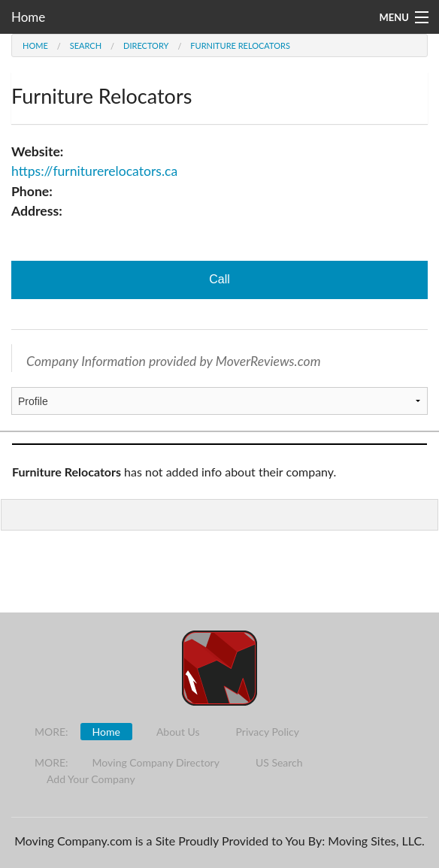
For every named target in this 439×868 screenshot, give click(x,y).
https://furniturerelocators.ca (94, 171)
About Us (178, 732)
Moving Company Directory (156, 762)
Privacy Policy (268, 732)
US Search (279, 762)
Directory (146, 45)
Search (86, 45)
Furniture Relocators (240, 45)
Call (219, 279)
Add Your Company (91, 779)
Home (28, 17)
